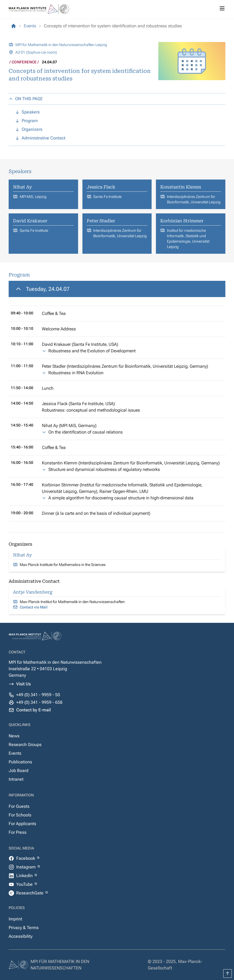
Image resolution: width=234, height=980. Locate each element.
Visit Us (24, 684)
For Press (18, 832)
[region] (117, 401)
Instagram (26, 867)
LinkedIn (25, 876)
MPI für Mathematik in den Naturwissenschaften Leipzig (61, 45)
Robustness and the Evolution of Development (92, 351)
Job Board (19, 771)
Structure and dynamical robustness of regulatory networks (104, 469)
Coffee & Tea (54, 313)
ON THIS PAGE (26, 99)
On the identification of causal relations (86, 432)
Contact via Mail (34, 607)
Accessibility (21, 936)
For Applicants (22, 824)
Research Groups (25, 745)
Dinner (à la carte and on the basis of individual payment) (96, 513)
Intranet (16, 779)
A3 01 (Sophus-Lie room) (36, 52)
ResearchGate (30, 893)
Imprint (15, 919)
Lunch (48, 388)
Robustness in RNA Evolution (76, 373)
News (14, 736)
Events (15, 753)
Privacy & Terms (24, 928)
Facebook (26, 858)
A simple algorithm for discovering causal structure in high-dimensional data (121, 498)
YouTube (25, 884)
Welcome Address (59, 329)
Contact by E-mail (34, 710)
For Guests (19, 806)
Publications (20, 762)
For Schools (20, 815)
